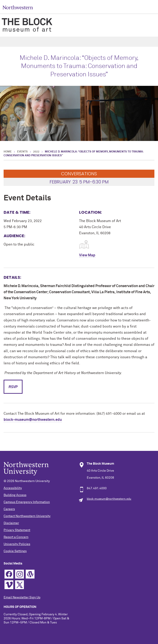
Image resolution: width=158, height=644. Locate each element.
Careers (9, 509)
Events (22, 152)
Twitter (19, 585)
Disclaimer (11, 523)
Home (8, 152)
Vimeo (9, 585)
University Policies (17, 544)
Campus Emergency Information (27, 502)
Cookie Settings (15, 551)
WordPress (30, 574)
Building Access (15, 495)
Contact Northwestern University (27, 516)
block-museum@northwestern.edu (33, 420)
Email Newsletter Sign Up (22, 597)
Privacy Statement (17, 530)
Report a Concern (16, 537)
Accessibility (13, 488)
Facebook (9, 574)
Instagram (19, 574)
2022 (36, 152)
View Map (87, 255)
